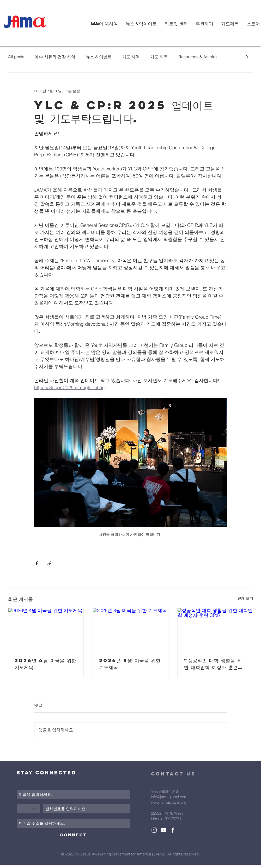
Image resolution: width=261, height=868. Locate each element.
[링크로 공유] (49, 563)
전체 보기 (245, 598)
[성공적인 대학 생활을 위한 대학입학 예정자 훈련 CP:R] (215, 629)
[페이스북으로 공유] (37, 563)
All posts (16, 57)
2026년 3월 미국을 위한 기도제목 (130, 664)
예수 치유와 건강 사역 (55, 57)
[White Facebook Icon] (173, 830)
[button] (247, 57)
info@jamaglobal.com (169, 797)
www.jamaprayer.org (169, 802)
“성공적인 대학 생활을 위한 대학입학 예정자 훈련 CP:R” (213, 664)
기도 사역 (131, 57)
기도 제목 (159, 57)
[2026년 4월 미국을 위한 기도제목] (46, 629)
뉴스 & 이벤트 (99, 57)
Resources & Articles (198, 57)
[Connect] (73, 835)
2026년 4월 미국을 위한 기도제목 (45, 664)
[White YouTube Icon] (163, 830)
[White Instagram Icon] (154, 830)
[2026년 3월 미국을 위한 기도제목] (130, 629)
